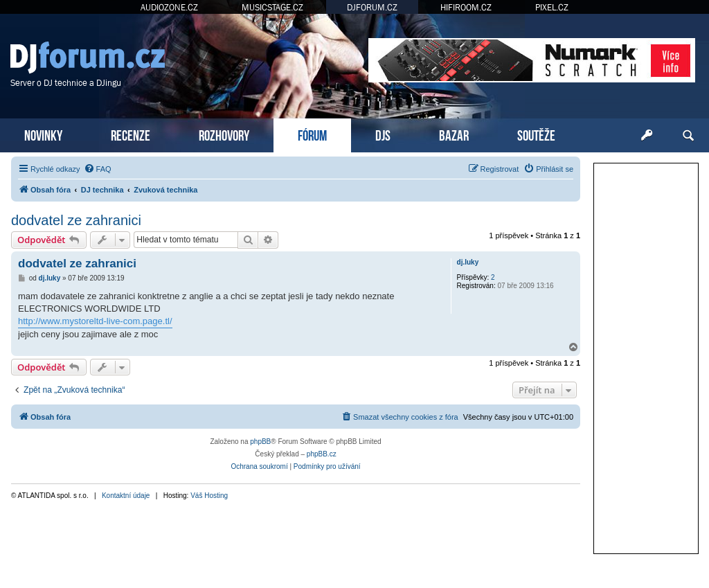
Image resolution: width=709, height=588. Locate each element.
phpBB (260, 442)
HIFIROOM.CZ (466, 7)
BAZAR (454, 134)
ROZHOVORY (224, 134)
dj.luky (468, 262)
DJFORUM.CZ (372, 7)
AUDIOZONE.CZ (169, 7)
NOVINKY (43, 134)
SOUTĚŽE (536, 134)
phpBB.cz (322, 454)
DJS (383, 134)
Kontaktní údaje (126, 496)
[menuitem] (98, 169)
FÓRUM (312, 134)
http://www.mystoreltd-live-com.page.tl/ (95, 321)
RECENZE (131, 134)
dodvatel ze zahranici (76, 220)
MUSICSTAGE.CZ (272, 7)
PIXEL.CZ (552, 7)
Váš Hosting (209, 496)
